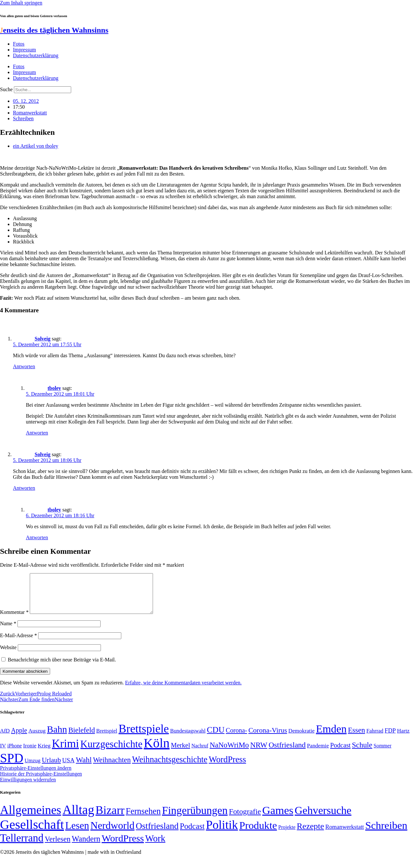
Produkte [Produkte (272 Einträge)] (258, 833)
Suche (6, 89)
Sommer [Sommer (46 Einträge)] (382, 754)
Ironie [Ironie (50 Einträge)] (30, 753)
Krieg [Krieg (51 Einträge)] (44, 753)
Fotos (19, 44)
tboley (54, 388)
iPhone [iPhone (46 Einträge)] (14, 754)
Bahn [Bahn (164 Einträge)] (57, 737)
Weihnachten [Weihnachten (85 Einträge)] (112, 768)
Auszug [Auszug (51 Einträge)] (37, 738)
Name (8, 631)
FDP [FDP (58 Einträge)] (390, 738)
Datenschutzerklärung (36, 55)
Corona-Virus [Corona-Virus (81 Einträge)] (268, 738)
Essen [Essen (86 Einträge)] (357, 738)
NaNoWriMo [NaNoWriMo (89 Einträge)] (229, 753)
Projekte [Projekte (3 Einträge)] (287, 835)
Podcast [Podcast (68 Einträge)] (340, 753)
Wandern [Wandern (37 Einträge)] (86, 847)
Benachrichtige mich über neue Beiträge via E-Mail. (62, 667)
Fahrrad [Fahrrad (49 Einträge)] (375, 739)
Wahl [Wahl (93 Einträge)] (84, 767)
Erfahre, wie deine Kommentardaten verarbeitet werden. (183, 690)
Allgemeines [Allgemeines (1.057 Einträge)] (31, 818)
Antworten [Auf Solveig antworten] (24, 366)
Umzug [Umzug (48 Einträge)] (33, 768)
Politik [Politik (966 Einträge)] (222, 833)
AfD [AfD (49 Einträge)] (5, 739)
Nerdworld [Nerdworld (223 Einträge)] (112, 833)
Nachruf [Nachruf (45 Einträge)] (200, 753)
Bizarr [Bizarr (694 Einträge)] (110, 818)
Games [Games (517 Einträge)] (278, 818)
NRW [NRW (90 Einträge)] (259, 753)
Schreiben (23, 118)
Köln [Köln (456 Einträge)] (157, 751)
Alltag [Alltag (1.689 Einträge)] (78, 817)
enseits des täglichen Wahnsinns (54, 30)
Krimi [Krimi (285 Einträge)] (65, 751)
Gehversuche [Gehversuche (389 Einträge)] (323, 818)
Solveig (43, 339)
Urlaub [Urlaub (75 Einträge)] (51, 768)
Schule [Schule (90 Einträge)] (362, 753)
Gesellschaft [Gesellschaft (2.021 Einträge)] (32, 832)
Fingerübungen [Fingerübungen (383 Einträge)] (195, 818)
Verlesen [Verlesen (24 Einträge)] (57, 847)
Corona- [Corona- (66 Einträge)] (236, 738)
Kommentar (14, 620)
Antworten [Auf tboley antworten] (37, 433)
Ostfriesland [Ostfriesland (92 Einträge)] (287, 753)
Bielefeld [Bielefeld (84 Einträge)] (82, 738)
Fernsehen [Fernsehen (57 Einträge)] (143, 819)
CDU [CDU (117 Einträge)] (216, 738)
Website (8, 655)
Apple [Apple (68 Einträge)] (19, 738)
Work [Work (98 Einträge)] (155, 846)
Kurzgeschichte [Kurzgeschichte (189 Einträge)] (111, 752)
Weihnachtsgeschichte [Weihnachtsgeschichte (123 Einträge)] (170, 767)
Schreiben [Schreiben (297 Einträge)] (386, 833)
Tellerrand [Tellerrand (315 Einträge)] (22, 846)
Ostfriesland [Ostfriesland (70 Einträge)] (157, 834)
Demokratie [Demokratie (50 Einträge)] (302, 739)
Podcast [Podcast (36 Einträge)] (192, 834)
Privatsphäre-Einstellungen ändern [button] (36, 776)
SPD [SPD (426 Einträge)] (12, 766)
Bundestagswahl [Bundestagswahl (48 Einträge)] (188, 739)
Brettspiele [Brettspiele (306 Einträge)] (144, 736)
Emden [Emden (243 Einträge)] (331, 737)
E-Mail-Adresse (18, 643)
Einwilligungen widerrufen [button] (28, 787)
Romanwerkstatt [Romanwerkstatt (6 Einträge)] (345, 835)
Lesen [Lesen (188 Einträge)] (77, 833)
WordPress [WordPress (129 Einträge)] (227, 767)
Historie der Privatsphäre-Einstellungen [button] (41, 782)
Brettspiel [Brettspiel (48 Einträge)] (107, 739)
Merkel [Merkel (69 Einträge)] (180, 753)
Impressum (24, 50)
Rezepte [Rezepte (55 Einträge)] (310, 834)
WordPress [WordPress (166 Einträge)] (123, 846)
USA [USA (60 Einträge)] (68, 768)
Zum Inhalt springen (21, 3)
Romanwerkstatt (30, 113)
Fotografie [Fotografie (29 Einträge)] (245, 819)
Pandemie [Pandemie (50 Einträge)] (318, 753)
